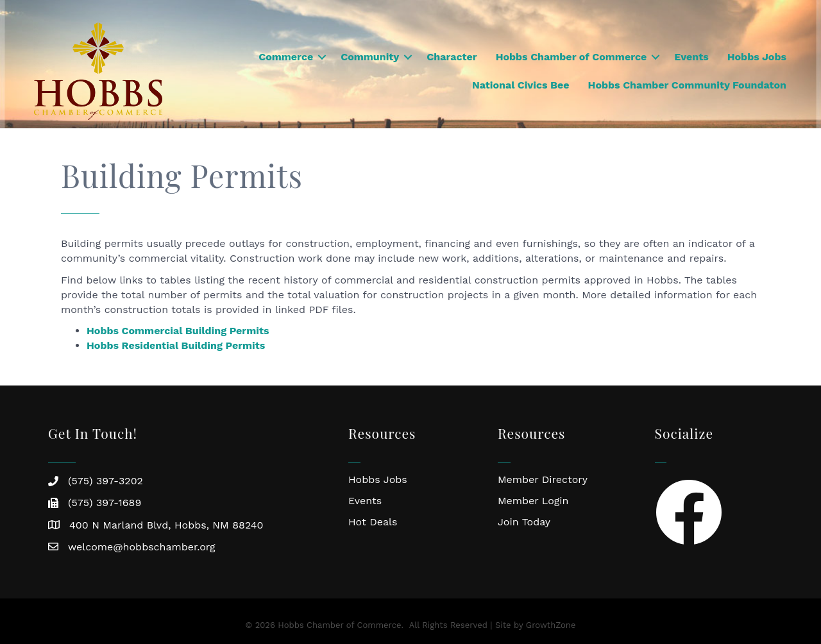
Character (452, 57)
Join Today (524, 522)
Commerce (286, 57)
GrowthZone (551, 625)
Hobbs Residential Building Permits (176, 345)
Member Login (533, 501)
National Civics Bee (521, 85)
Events (691, 57)
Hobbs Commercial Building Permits (178, 331)
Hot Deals (373, 522)
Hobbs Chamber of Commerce (571, 57)
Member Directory (543, 479)
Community (370, 57)
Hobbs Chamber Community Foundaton (687, 85)
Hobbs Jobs (757, 57)
